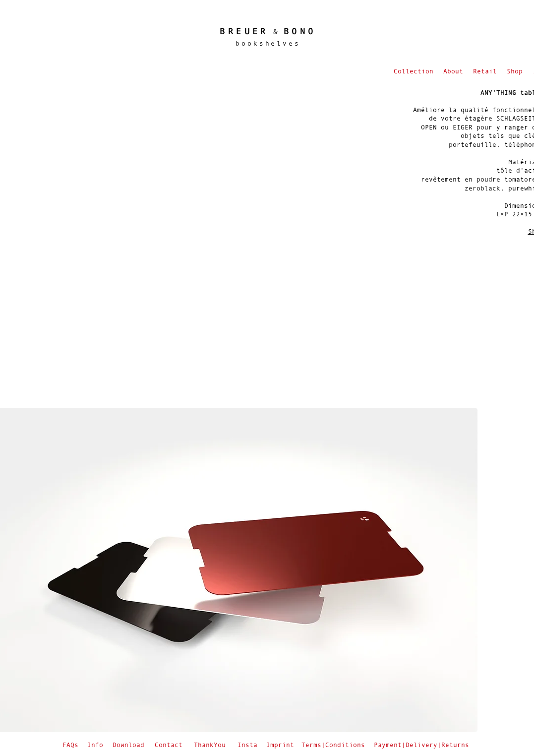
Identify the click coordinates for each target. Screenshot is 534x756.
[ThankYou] (211, 745)
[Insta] (249, 745)
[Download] (129, 745)
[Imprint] (281, 745)
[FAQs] (72, 745)
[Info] (96, 745)
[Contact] (170, 745)
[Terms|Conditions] (334, 745)
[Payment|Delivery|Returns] (422, 745)
